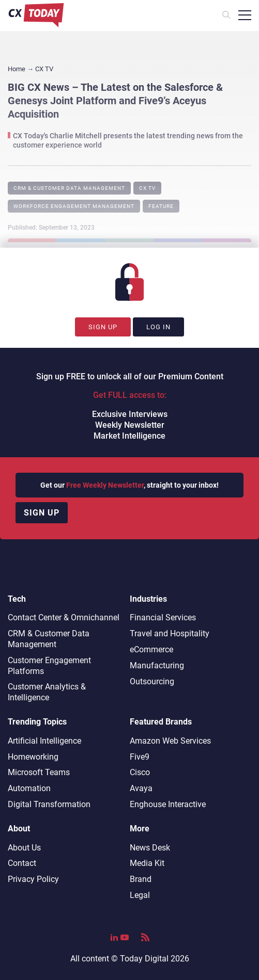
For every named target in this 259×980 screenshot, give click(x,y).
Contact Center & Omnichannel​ (64, 617)
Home (17, 69)
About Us (24, 848)
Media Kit (147, 863)
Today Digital (144, 959)
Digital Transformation (49, 804)
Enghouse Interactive (168, 804)
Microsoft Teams (39, 772)
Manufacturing (157, 665)
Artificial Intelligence (44, 741)
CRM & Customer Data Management (69, 188)
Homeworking (33, 757)
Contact (22, 863)
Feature (161, 206)
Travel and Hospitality (170, 633)
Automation (29, 788)
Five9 (140, 757)
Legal (140, 895)
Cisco (140, 772)
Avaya (141, 788)
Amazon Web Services (170, 741)
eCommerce (151, 649)
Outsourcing (152, 681)
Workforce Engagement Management (74, 206)
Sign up (42, 513)
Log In (158, 327)
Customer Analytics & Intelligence (47, 692)
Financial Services (163, 617)
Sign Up (103, 327)
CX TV (147, 188)
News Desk (150, 848)
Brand (141, 879)
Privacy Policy (33, 879)
